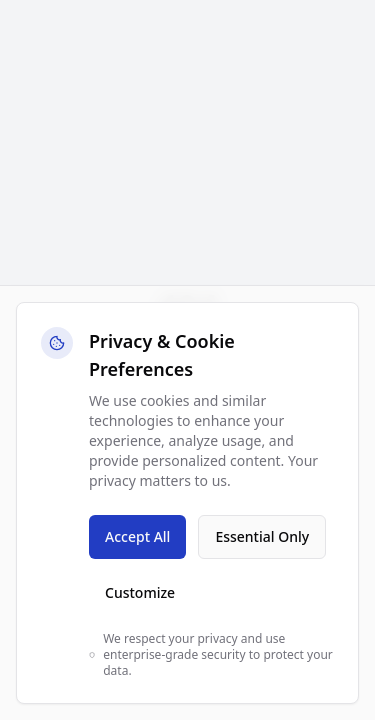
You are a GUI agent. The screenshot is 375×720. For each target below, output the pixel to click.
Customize (140, 592)
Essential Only (262, 536)
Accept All (137, 536)
